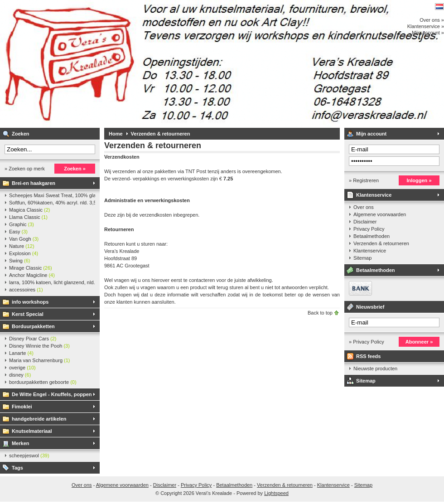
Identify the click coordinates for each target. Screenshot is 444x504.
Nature (22, 246)
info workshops (30, 302)
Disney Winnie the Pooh (39, 346)
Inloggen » (419, 180)
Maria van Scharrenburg (40, 360)
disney (20, 375)
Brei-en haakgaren (34, 183)
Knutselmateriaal (32, 431)
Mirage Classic (31, 268)
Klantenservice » (426, 26)
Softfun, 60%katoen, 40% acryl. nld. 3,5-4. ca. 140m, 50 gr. (52, 203)
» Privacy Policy (367, 342)
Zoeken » (75, 169)
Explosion (24, 253)
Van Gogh (24, 239)
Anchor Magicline (32, 275)
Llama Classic (28, 217)
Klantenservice (374, 195)
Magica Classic (29, 210)
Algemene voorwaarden (380, 214)
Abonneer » (419, 342)
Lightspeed (276, 493)
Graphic (22, 224)
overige (22, 368)
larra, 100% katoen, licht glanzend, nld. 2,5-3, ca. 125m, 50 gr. (52, 282)
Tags (17, 468)
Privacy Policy (369, 229)
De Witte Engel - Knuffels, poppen (52, 394)
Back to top (320, 313)
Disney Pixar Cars (33, 339)
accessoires (26, 290)
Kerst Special (28, 314)
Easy (18, 232)
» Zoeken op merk (25, 169)
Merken (21, 443)
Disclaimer (365, 222)
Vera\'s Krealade (120, 64)
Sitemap (362, 258)
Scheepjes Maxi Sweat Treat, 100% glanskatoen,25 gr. (52, 195)
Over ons (364, 207)
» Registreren (364, 180)
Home (116, 134)
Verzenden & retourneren (161, 134)
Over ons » (432, 20)
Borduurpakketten (33, 326)
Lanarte (21, 353)
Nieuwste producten (375, 368)
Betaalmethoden (372, 236)
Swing (19, 261)
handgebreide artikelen (39, 419)
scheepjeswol (29, 456)
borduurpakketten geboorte (43, 382)
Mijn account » (428, 33)
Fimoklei (22, 407)
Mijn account (371, 134)
